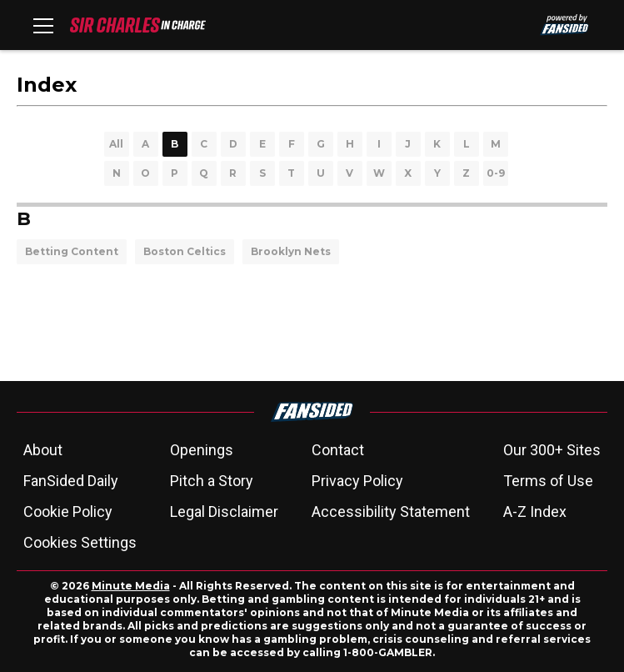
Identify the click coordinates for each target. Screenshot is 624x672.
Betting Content (72, 251)
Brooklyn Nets (291, 251)
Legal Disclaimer (224, 512)
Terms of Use (548, 481)
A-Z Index (535, 512)
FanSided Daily (71, 481)
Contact (338, 450)
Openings (202, 450)
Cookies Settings (80, 542)
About (43, 450)
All (116, 144)
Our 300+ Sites (552, 450)
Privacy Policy (357, 481)
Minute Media (131, 586)
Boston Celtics (185, 251)
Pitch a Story (212, 481)
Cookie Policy (68, 512)
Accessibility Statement (391, 512)
